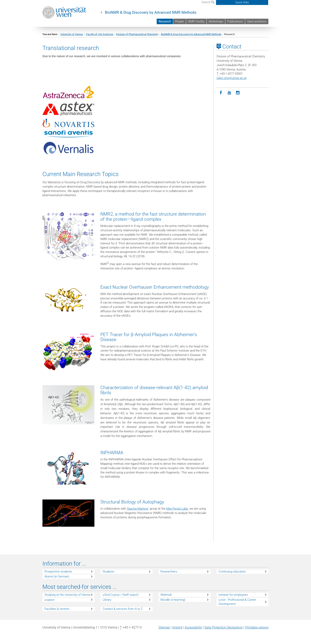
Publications (235, 21)
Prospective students (58, 572)
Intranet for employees (233, 595)
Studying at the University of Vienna (67, 595)
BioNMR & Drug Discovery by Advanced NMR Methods (151, 13)
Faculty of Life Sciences (100, 34)
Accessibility (193, 627)
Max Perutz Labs (177, 509)
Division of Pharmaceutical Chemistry (137, 34)
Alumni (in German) (57, 577)
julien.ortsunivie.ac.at (232, 78)
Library (107, 600)
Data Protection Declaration (224, 627)
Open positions (257, 21)
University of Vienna (72, 34)
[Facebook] (221, 93)
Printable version (257, 627)
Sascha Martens (138, 509)
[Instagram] (238, 93)
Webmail (166, 595)
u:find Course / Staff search (120, 595)
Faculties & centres (57, 609)
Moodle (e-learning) (173, 600)
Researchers (169, 572)
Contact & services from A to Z (123, 609)
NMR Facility (196, 21)
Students (108, 572)
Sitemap (164, 627)
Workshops (216, 21)
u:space (49, 600)
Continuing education (232, 572)
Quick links (242, 2)
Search (208, 2)
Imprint (177, 627)
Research (165, 21)
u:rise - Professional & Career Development (237, 602)
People (179, 21)
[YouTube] (229, 93)
